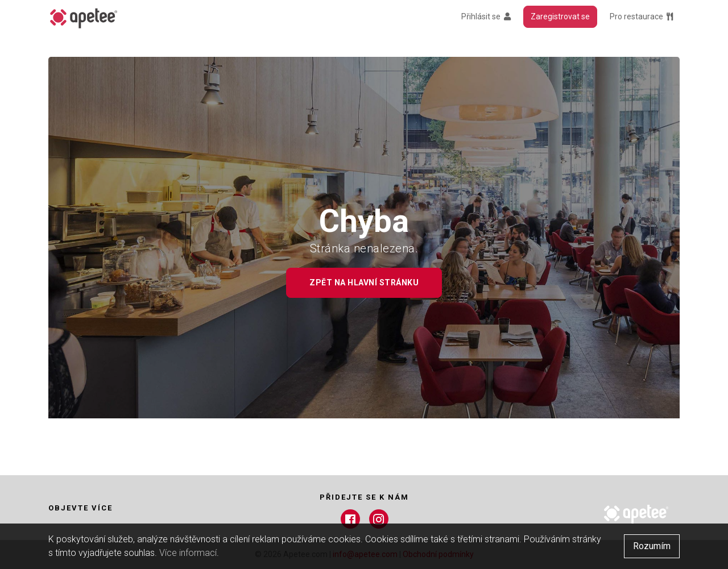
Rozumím (652, 546)
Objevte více (80, 508)
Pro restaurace (641, 16)
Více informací (188, 553)
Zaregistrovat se (560, 16)
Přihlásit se (486, 16)
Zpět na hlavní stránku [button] (364, 283)
